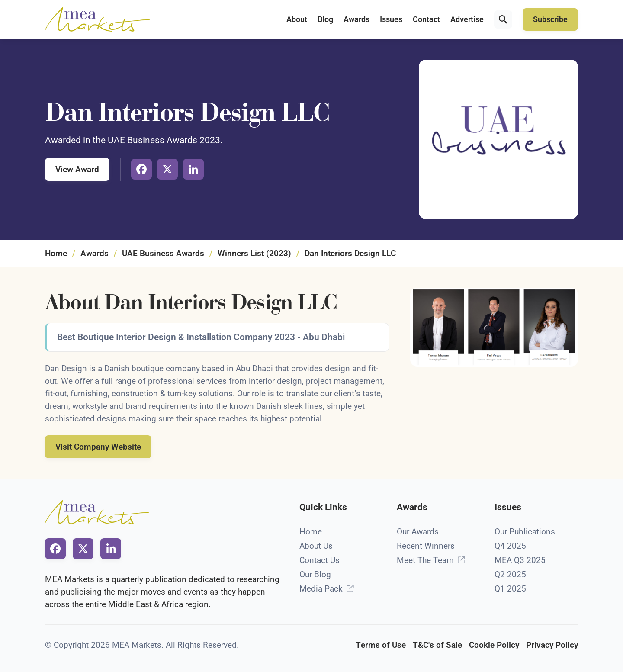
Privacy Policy (552, 645)
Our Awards (418, 532)
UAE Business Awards (163, 253)
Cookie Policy (494, 645)
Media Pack (321, 589)
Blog (325, 19)
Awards (356, 19)
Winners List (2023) (254, 253)
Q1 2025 (510, 589)
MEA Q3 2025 (520, 560)
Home (56, 253)
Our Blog (315, 574)
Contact (426, 19)
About (297, 19)
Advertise (467, 19)
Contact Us (320, 560)
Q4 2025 (510, 546)
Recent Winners (426, 546)
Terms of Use (381, 645)
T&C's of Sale (437, 645)
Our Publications (525, 532)
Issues (391, 19)
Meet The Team (425, 560)
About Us (316, 546)
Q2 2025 (510, 574)
